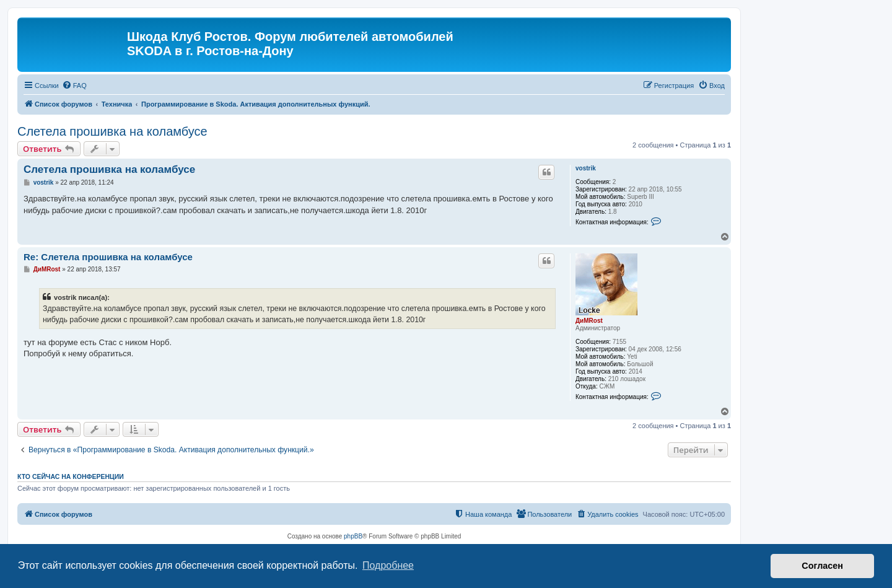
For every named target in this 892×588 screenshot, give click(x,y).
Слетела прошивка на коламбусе (112, 131)
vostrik (586, 168)
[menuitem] (74, 86)
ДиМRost (589, 321)
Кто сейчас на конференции (71, 476)
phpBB (353, 536)
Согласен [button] (822, 566)
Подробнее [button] (388, 565)
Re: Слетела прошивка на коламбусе (108, 257)
